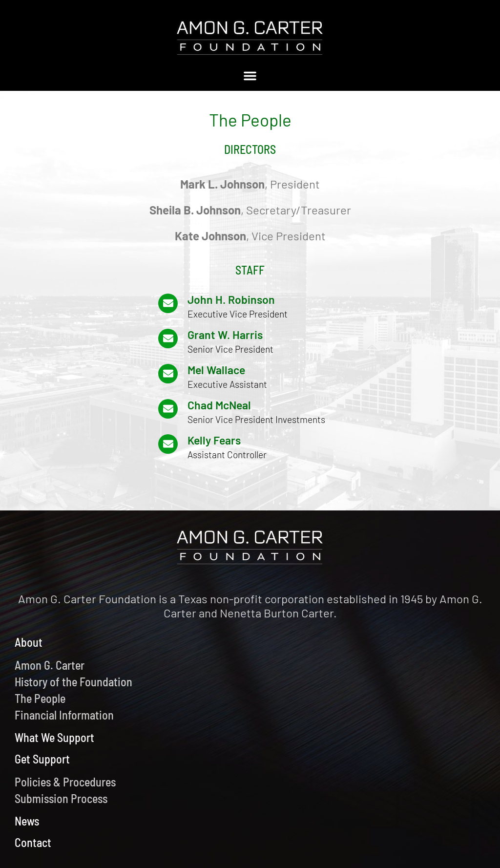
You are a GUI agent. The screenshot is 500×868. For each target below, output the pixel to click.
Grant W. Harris (225, 335)
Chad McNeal (219, 405)
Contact (33, 842)
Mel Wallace (216, 370)
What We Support (54, 737)
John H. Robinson (231, 299)
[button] (250, 76)
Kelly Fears (214, 440)
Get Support (42, 759)
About (29, 642)
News (27, 821)
